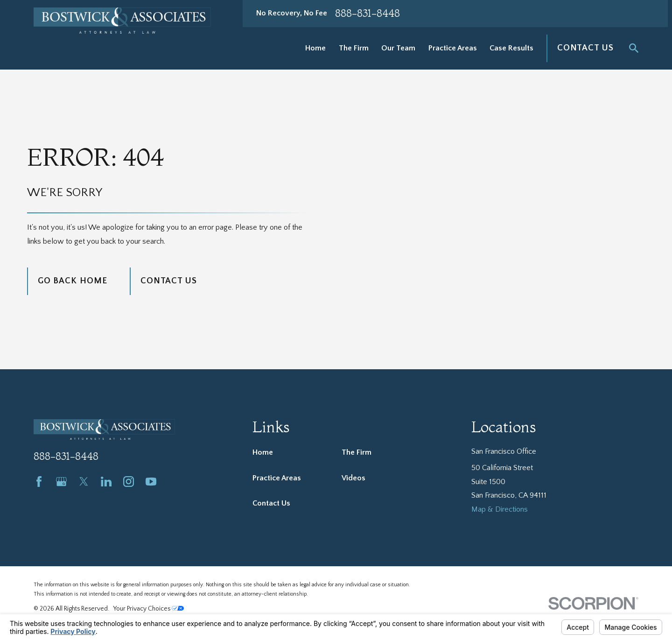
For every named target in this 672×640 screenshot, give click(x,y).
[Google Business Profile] (61, 482)
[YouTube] (151, 482)
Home (263, 452)
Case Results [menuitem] (511, 48)
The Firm (357, 452)
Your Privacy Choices (149, 609)
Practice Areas (277, 478)
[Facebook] (39, 482)
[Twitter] (84, 482)
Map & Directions (500, 509)
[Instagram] (129, 482)
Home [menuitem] (315, 48)
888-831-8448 (367, 14)
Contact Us (585, 48)
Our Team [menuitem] (398, 48)
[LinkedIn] (106, 482)
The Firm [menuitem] (354, 48)
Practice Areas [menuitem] (453, 48)
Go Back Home (73, 281)
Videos (353, 478)
